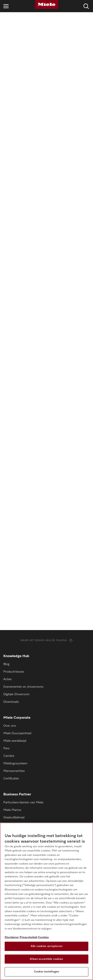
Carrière (9, 756)
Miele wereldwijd (15, 741)
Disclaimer (12, 937)
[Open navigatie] (6, 6)
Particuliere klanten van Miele (23, 802)
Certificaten (11, 779)
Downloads (11, 702)
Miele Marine (12, 810)
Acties (8, 679)
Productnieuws (14, 672)
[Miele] (47, 4)
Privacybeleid (28, 937)
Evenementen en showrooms (23, 687)
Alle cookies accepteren (46, 946)
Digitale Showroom (16, 694)
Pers (6, 748)
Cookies (43, 937)
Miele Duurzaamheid (17, 733)
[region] (46, 901)
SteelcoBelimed (14, 818)
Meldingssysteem (15, 763)
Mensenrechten (14, 771)
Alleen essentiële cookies (46, 959)
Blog (6, 664)
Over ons (10, 726)
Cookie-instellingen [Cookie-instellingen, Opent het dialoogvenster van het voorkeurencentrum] (46, 972)
